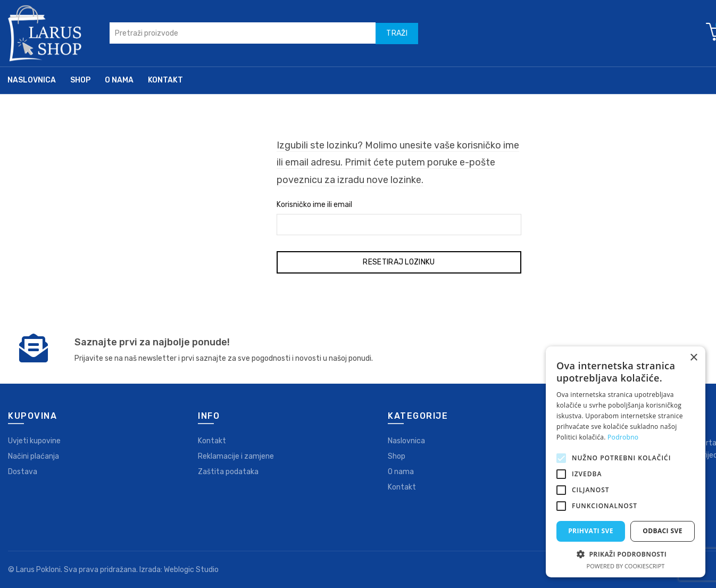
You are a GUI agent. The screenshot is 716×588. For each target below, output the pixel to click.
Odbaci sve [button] (663, 531)
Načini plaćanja (34, 456)
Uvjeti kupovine (34, 441)
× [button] (693, 358)
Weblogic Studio (191, 570)
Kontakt (165, 80)
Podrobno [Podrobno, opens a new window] (623, 437)
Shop (80, 80)
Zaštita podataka (228, 472)
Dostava (23, 472)
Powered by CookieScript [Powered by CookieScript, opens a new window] (626, 566)
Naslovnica (32, 80)
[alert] (626, 462)
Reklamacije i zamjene (236, 456)
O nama (119, 80)
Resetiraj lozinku (399, 262)
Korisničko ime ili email (314, 205)
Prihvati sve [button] (591, 531)
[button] (626, 554)
